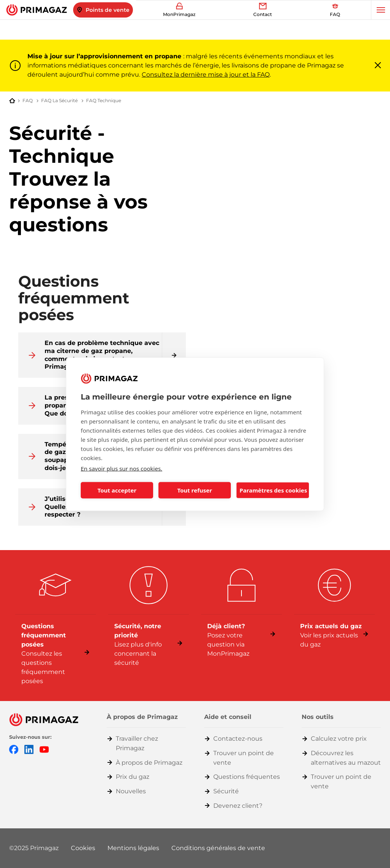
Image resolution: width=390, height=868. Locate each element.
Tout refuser (194, 490)
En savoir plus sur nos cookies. (121, 468)
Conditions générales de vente (218, 848)
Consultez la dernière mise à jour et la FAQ (206, 75)
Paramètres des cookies (273, 490)
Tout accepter (117, 490)
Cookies (83, 848)
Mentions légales (133, 848)
